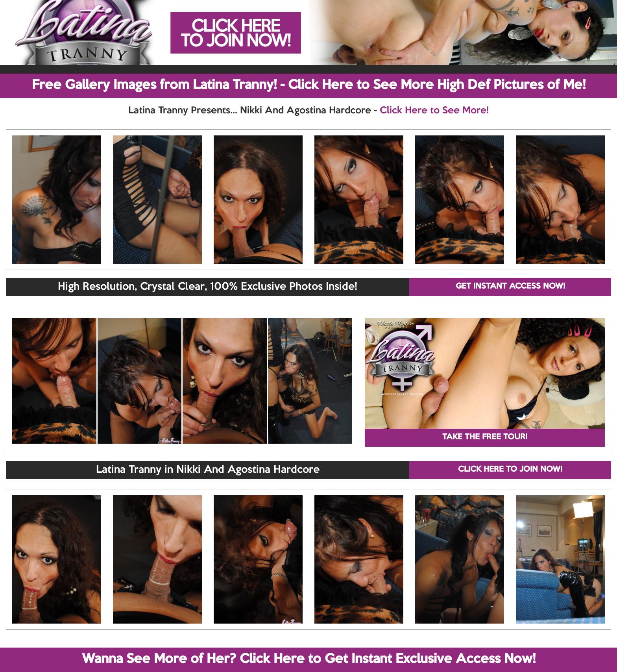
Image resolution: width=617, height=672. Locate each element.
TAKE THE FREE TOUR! (485, 437)
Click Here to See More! (434, 111)
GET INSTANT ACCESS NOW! (510, 287)
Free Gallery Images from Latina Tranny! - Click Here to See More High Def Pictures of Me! (309, 85)
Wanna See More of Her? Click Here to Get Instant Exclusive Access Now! (309, 659)
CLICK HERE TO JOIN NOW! (510, 470)
